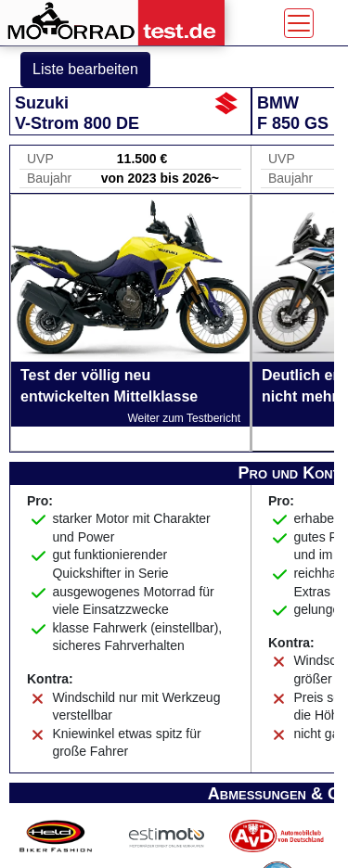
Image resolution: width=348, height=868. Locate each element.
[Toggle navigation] (299, 23)
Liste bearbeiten (85, 69)
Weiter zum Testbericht (184, 418)
